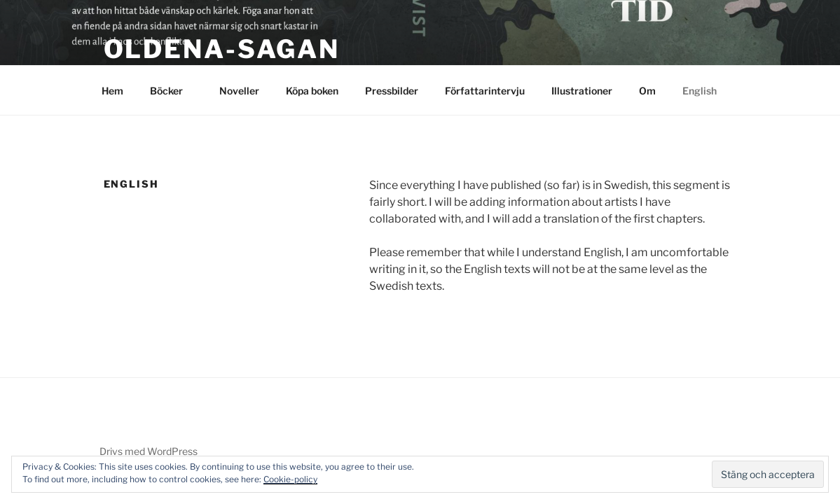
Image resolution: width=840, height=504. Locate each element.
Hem (112, 91)
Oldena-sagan (222, 49)
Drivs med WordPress (149, 451)
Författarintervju (485, 91)
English (700, 91)
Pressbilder (392, 91)
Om (647, 91)
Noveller (239, 91)
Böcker (173, 91)
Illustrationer (582, 91)
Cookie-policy (290, 479)
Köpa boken (312, 91)
